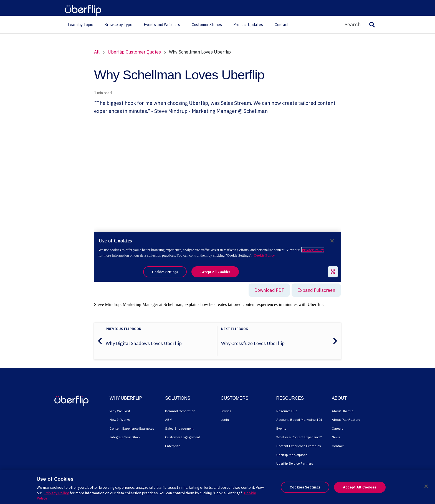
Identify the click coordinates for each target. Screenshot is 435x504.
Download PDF (269, 290)
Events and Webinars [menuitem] (162, 25)
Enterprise (173, 446)
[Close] (426, 486)
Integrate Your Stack (125, 437)
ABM (169, 420)
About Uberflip (343, 411)
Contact (338, 446)
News (336, 437)
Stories (226, 411)
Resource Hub (287, 411)
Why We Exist (120, 411)
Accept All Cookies (360, 487)
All (97, 52)
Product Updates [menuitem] (248, 25)
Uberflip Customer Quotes (135, 52)
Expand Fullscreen (316, 290)
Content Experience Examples (132, 428)
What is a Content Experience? (299, 437)
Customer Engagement (183, 437)
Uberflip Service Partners (295, 463)
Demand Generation (180, 411)
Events (281, 428)
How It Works (120, 420)
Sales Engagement (179, 428)
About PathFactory (346, 420)
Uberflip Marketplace (292, 455)
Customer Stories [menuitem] (207, 25)
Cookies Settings (305, 487)
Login (225, 420)
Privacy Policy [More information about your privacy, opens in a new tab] (57, 493)
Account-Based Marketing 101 (299, 420)
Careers (338, 428)
